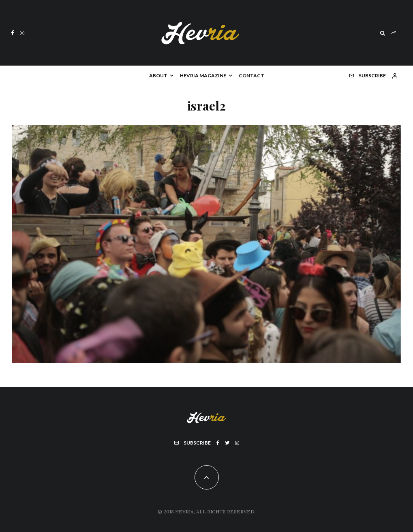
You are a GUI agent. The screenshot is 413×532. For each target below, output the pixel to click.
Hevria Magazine (203, 76)
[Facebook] (13, 33)
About (158, 76)
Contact (251, 76)
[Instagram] (22, 33)
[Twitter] (227, 443)
